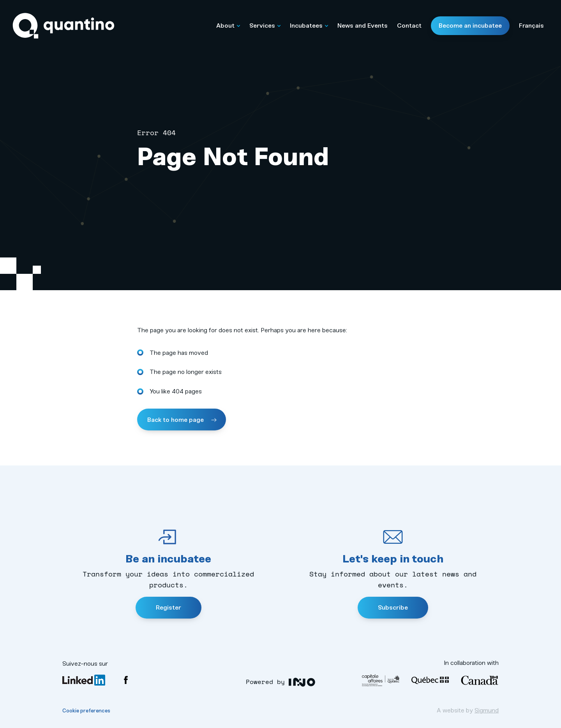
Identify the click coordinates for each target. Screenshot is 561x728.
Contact (409, 26)
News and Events (363, 26)
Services (265, 26)
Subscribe (393, 607)
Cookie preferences (86, 711)
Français (531, 26)
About (228, 26)
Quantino (64, 26)
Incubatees (309, 26)
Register (168, 607)
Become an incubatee (470, 26)
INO (302, 682)
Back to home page (176, 420)
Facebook (126, 680)
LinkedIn (84, 680)
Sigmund (487, 710)
